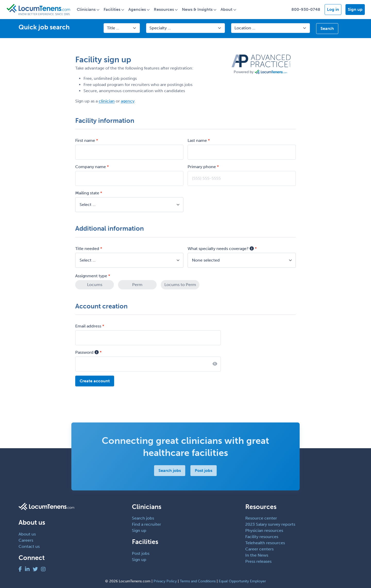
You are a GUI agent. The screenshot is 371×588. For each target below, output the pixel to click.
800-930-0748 (306, 9)
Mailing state (87, 193)
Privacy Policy (165, 581)
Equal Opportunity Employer (242, 581)
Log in (333, 9)
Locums (95, 285)
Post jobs (204, 470)
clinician (107, 101)
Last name (197, 140)
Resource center (261, 518)
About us (27, 534)
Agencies (137, 9)
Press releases (258, 561)
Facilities (112, 9)
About (226, 9)
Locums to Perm (180, 285)
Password (87, 352)
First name (85, 140)
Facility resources (262, 537)
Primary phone (202, 167)
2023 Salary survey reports (270, 524)
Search (327, 28)
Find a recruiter (146, 524)
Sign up (355, 9)
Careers (26, 540)
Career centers (259, 549)
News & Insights (197, 9)
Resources (164, 9)
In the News (257, 555)
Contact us (29, 546)
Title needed (87, 249)
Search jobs (170, 470)
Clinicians (86, 9)
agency (128, 101)
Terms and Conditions (198, 581)
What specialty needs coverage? (221, 249)
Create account (95, 381)
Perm (137, 285)
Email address (88, 326)
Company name (91, 167)
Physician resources (264, 530)
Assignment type (91, 276)
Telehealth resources (265, 543)
